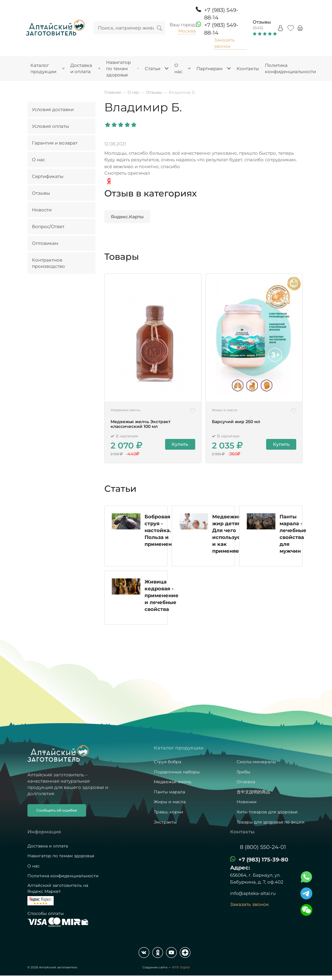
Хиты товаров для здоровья (267, 812)
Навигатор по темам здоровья (61, 856)
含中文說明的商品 (253, 792)
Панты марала (169, 792)
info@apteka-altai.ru (253, 894)
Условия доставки (53, 109)
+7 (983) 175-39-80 (263, 860)
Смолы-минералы (256, 762)
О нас (38, 160)
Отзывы (262, 22)
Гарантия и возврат (55, 143)
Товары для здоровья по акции (271, 822)
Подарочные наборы (177, 772)
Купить (180, 444)
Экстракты (165, 822)
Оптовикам (45, 243)
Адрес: (240, 868)
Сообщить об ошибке (57, 810)
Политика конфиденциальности (63, 876)
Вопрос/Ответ (48, 226)
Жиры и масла (170, 802)
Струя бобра (167, 762)
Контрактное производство (48, 263)
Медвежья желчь (173, 782)
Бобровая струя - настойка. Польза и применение (162, 531)
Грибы (243, 772)
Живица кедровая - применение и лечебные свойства (162, 596)
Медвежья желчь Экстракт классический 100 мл (141, 424)
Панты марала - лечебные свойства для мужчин (293, 534)
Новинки (247, 802)
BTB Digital (181, 967)
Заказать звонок (224, 43)
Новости (42, 210)
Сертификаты (48, 176)
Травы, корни (169, 812)
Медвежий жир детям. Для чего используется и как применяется (231, 534)
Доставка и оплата (48, 846)
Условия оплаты (51, 126)
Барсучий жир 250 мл (236, 422)
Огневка (246, 782)
